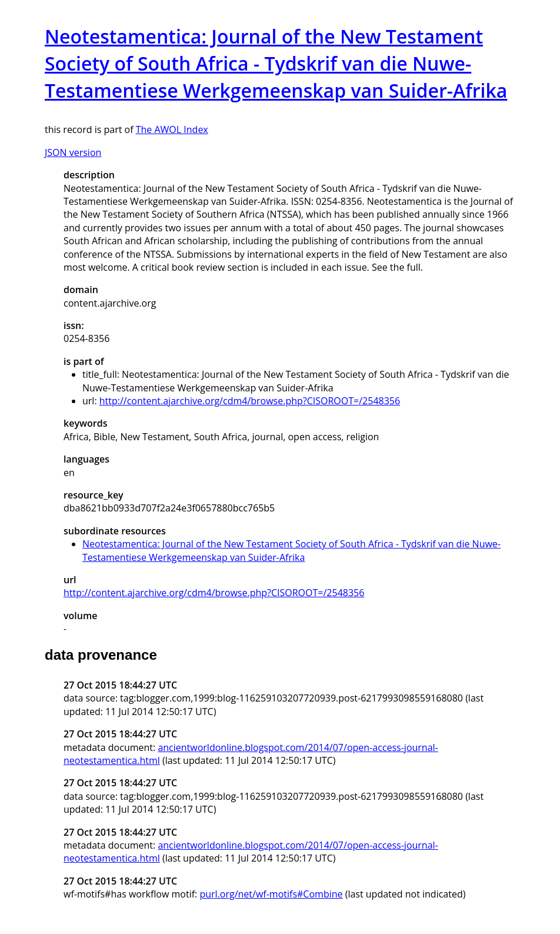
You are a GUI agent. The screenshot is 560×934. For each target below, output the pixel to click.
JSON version (73, 152)
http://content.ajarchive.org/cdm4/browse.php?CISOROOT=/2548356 (250, 401)
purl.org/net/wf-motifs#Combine (271, 894)
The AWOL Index (172, 129)
